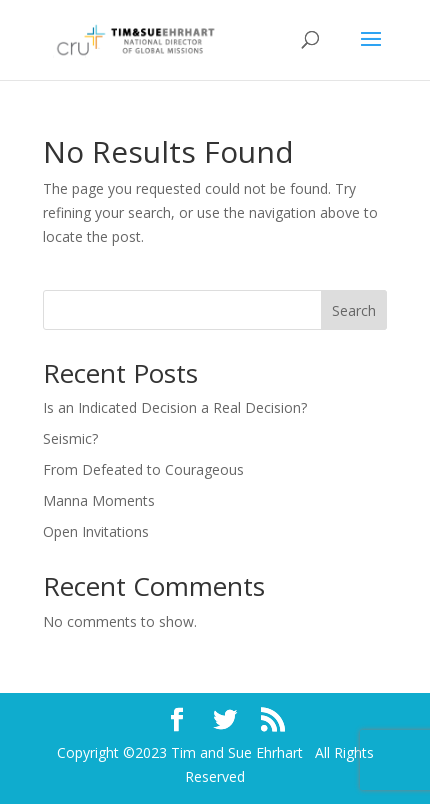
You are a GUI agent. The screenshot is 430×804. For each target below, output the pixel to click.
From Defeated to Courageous (143, 469)
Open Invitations (96, 531)
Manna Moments (99, 500)
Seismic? (70, 438)
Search (354, 310)
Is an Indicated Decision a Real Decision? (175, 407)
